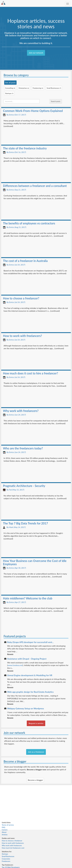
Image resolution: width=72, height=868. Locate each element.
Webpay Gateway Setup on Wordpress (26, 708)
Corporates (6, 859)
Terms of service (8, 825)
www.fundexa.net (15, 665)
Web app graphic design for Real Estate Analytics (30, 692)
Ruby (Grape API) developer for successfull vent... (30, 642)
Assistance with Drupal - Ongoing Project (27, 659)
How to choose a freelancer (12, 841)
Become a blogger (35, 780)
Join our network (36, 53)
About (4, 832)
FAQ (3, 827)
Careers (5, 830)
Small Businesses (8, 856)
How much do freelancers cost (13, 848)
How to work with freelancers (13, 843)
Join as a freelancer (36, 752)
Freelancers (6, 861)
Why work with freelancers (12, 845)
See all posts (10, 82)
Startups (5, 854)
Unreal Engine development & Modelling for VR (30, 675)
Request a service (36, 723)
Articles (5, 835)
